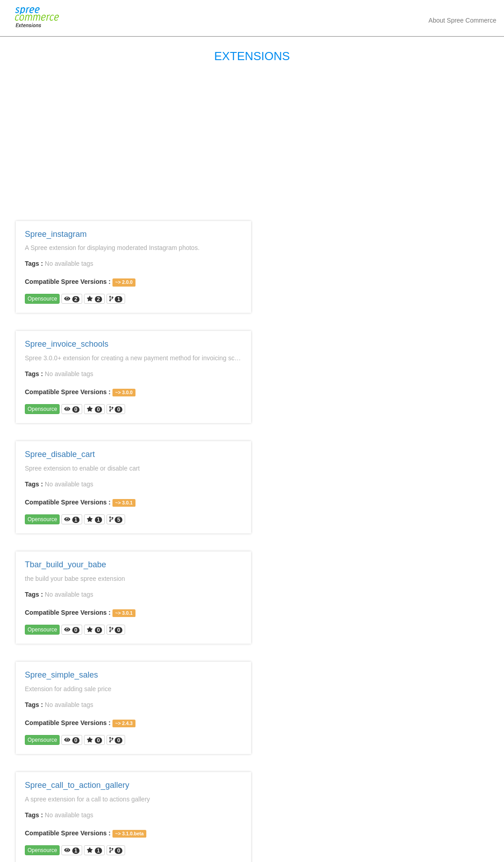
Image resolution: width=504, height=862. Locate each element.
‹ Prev (193, 816)
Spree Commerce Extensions (232, 848)
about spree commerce (462, 20)
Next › (311, 816)
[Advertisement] (252, 140)
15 (271, 816)
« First (165, 816)
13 (234, 816)
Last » (340, 816)
